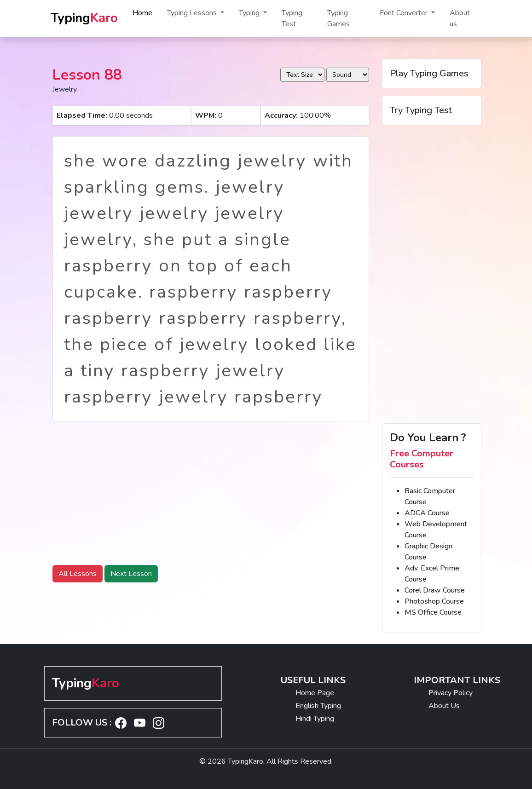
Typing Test (292, 18)
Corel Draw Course (435, 590)
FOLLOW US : (82, 723)
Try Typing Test (421, 110)
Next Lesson (131, 574)
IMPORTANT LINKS (457, 680)
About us (460, 18)
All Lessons (78, 574)
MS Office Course (433, 612)
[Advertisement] (211, 493)
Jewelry (65, 89)
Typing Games (338, 18)
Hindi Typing (315, 719)
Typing (84, 18)
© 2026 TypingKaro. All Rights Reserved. (266, 761)
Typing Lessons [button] (193, 13)
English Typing (318, 706)
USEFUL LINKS (313, 680)
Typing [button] (250, 13)
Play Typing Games (429, 73)
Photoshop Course (434, 601)
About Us (444, 706)
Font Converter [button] (405, 13)
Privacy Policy (451, 693)
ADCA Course (427, 513)
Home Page (315, 693)
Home (142, 13)
